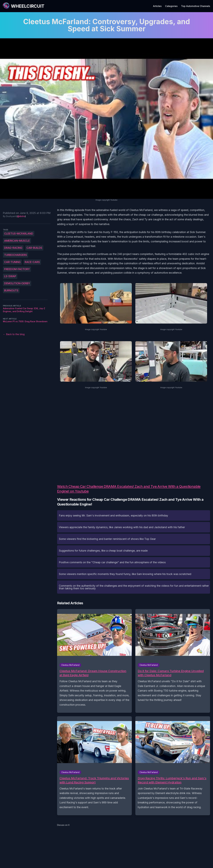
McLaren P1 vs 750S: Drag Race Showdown (25, 321)
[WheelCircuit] (23, 6)
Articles (157, 6)
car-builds (34, 248)
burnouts (11, 290)
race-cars (32, 262)
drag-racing (13, 248)
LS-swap (10, 276)
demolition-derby (17, 283)
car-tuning (12, 262)
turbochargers (16, 255)
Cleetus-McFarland (19, 234)
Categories (171, 6)
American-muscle (17, 241)
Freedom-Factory (17, 269)
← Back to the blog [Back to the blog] (14, 334)
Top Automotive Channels (196, 6)
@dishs (21, 216)
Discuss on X (63, 825)
